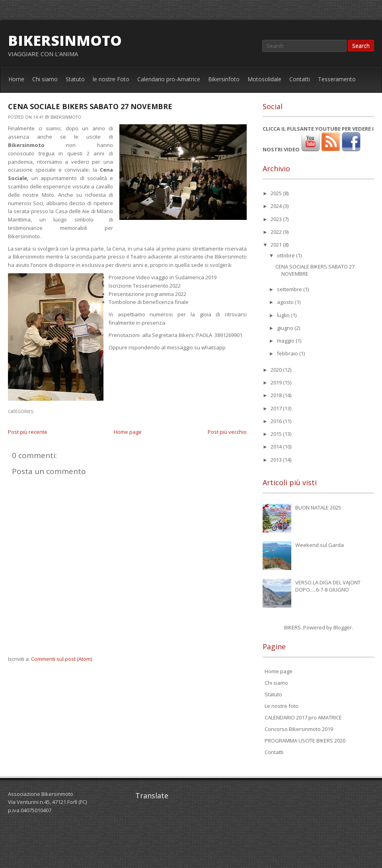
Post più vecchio (227, 432)
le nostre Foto (111, 79)
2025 (277, 193)
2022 (277, 232)
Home (16, 79)
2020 (277, 370)
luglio (284, 315)
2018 (277, 395)
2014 (277, 447)
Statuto (75, 79)
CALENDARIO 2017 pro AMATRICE (303, 717)
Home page (128, 432)
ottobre (286, 255)
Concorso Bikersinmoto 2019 (299, 729)
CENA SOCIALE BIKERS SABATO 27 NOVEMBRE (90, 106)
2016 (277, 421)
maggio (286, 341)
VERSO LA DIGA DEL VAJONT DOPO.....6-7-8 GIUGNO (328, 586)
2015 (277, 434)
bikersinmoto (65, 40)
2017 (277, 408)
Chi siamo (45, 79)
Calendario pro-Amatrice (169, 79)
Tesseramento (337, 79)
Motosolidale (264, 79)
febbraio (288, 353)
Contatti (300, 79)
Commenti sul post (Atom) (61, 659)
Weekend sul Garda (320, 545)
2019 (277, 382)
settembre (290, 289)
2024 (277, 206)
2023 (277, 219)
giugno (286, 328)
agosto (286, 302)
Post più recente (28, 432)
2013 (277, 460)
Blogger (343, 627)
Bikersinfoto (224, 79)
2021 (277, 245)
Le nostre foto (282, 706)
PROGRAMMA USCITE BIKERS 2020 (305, 741)
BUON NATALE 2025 (318, 507)
